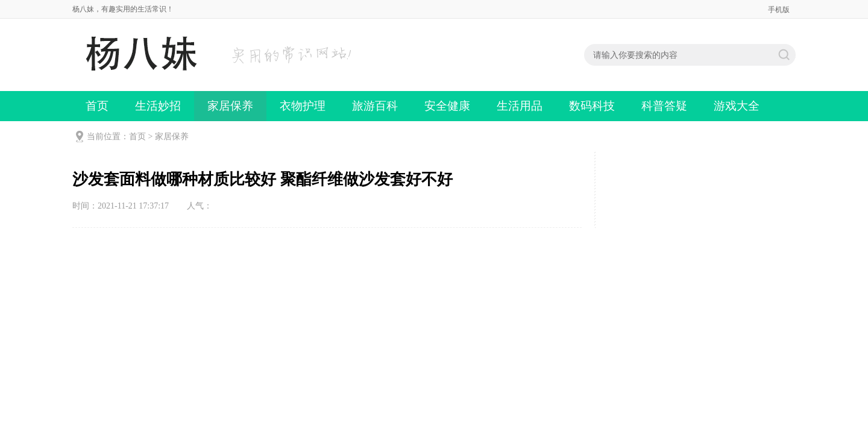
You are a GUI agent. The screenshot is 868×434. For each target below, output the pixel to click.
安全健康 (447, 106)
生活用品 (520, 106)
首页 (97, 106)
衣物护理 (303, 106)
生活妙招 (158, 106)
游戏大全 (737, 106)
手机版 (779, 10)
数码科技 (592, 106)
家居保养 (230, 106)
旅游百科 (375, 106)
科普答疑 (664, 106)
